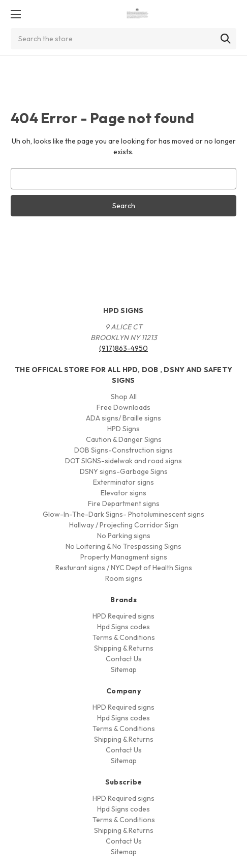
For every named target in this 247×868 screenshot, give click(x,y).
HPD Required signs (123, 616)
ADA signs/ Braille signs (123, 418)
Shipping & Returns (124, 648)
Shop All (124, 397)
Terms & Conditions (124, 637)
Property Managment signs (124, 557)
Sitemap (124, 669)
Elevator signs (123, 493)
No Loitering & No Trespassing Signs (123, 546)
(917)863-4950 (123, 348)
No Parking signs (124, 536)
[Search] (226, 39)
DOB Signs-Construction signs (123, 450)
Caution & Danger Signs (124, 439)
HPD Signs (123, 429)
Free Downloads (123, 407)
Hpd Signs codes (123, 627)
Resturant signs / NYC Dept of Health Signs (124, 568)
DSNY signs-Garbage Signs (124, 471)
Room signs (124, 578)
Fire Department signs (124, 503)
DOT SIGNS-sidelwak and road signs (123, 461)
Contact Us (124, 659)
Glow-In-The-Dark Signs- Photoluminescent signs (123, 514)
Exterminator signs (123, 482)
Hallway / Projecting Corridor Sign (124, 525)
